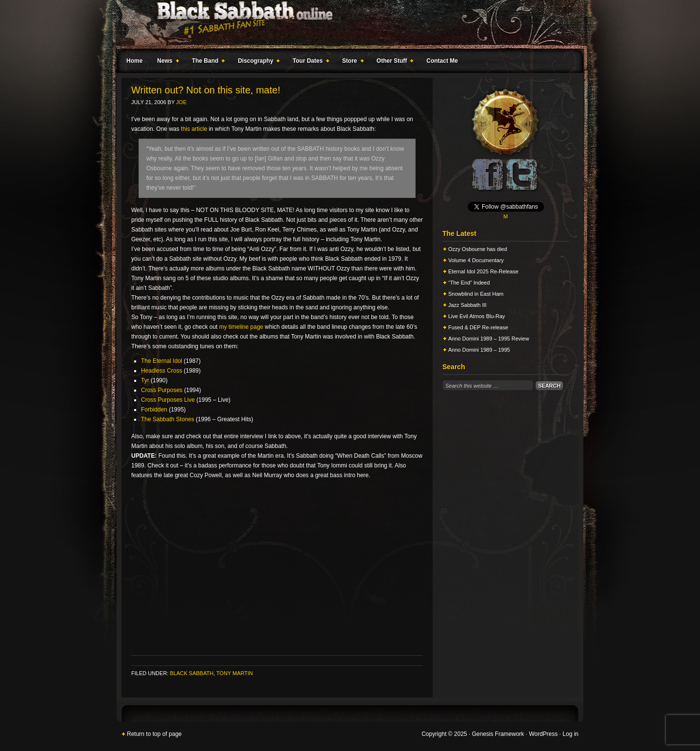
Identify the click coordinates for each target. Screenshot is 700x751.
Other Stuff (393, 62)
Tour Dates (309, 62)
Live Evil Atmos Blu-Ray (477, 316)
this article (194, 129)
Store (351, 62)
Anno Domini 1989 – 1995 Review (489, 339)
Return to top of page (154, 734)
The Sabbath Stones (167, 419)
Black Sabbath (192, 673)
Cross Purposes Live (168, 400)
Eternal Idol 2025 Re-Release (483, 271)
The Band (207, 62)
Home (134, 61)
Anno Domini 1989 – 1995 (479, 350)
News (166, 62)
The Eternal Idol (162, 361)
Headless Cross (162, 371)
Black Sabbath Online (345, 24)
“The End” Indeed (469, 283)
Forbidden (154, 410)
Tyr (145, 380)
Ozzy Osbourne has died (478, 249)
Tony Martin (235, 673)
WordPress (543, 734)
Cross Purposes (162, 390)
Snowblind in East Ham (476, 294)
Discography (257, 62)
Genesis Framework (498, 734)
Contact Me (442, 61)
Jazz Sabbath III (467, 305)
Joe (181, 102)
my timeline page (241, 327)
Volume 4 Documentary (476, 260)
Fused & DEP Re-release (478, 327)
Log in (570, 734)
